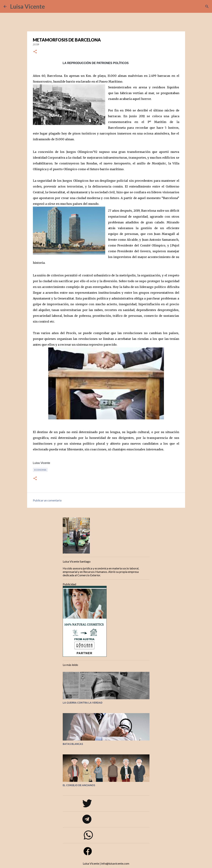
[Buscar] (50, 6)
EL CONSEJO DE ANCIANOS (79, 785)
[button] (35, 52)
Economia (40, 470)
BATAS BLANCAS (73, 744)
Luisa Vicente (27, 6)
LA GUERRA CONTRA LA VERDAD (83, 703)
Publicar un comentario (47, 500)
